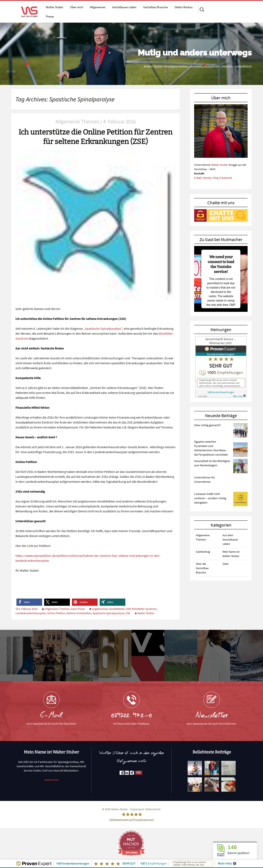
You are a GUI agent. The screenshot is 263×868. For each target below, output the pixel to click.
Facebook (226, 178)
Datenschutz (153, 809)
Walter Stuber (55, 7)
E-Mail (198, 178)
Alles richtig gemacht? (208, 425)
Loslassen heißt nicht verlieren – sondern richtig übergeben (210, 498)
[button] (29, 602)
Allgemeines (98, 7)
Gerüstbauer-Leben (124, 7)
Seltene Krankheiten (79, 613)
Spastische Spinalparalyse (103, 328)
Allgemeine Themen (57, 609)
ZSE (128, 613)
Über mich (77, 7)
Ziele (226, 564)
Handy (207, 178)
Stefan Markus (183, 7)
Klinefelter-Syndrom (144, 609)
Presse (50, 16)
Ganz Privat (78, 609)
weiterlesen (51, 780)
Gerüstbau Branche (155, 7)
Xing (216, 178)
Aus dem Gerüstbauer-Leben (231, 540)
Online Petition (56, 613)
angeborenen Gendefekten (108, 609)
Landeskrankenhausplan (31, 613)
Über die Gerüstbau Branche (202, 568)
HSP (128, 609)
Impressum (137, 809)
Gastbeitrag (203, 552)
